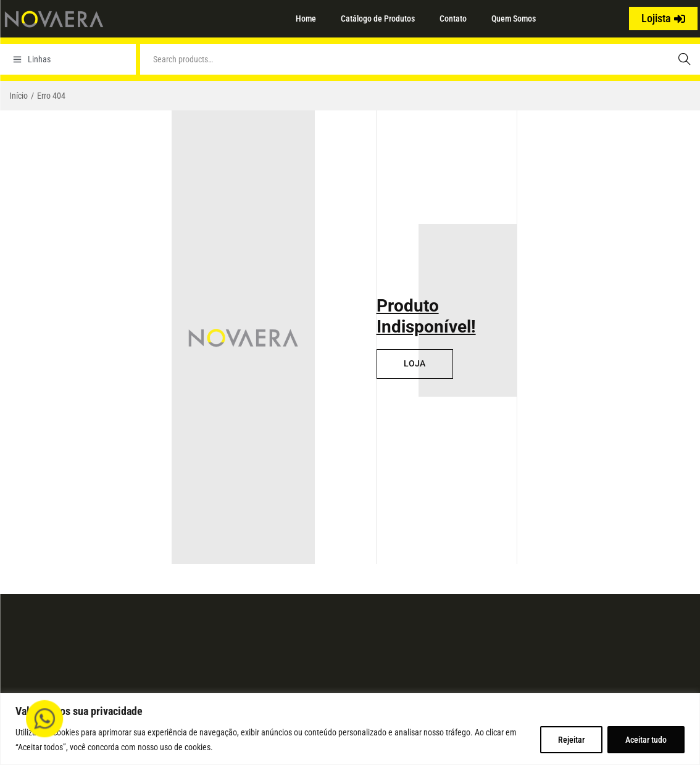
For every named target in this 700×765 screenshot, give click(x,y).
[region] (350, 729)
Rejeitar (571, 740)
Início (19, 96)
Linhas (32, 59)
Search (685, 59)
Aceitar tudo (646, 740)
